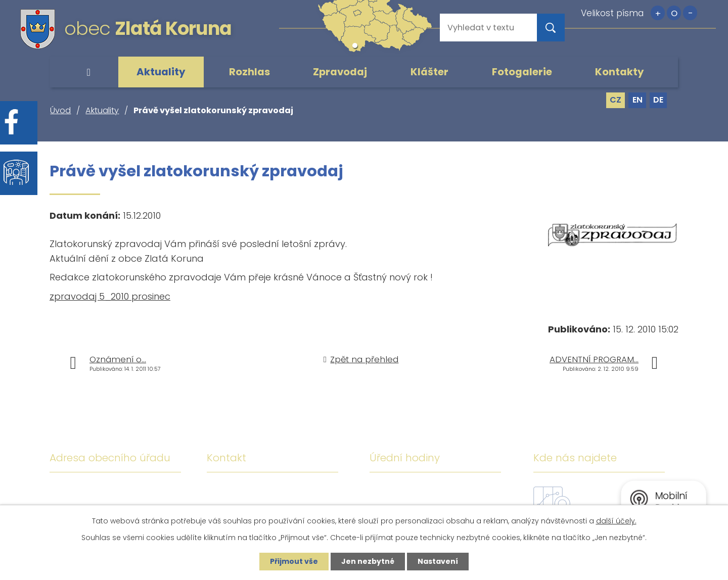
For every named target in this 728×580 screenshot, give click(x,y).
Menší (690, 13)
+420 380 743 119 (299, 491)
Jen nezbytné (368, 561)
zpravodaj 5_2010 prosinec (110, 296)
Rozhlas (249, 72)
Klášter (429, 72)
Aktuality (161, 72)
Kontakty (620, 72)
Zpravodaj (340, 72)
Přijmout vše (294, 561)
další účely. (616, 521)
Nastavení (438, 561)
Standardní (674, 13)
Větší (658, 13)
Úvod (88, 72)
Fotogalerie (522, 72)
